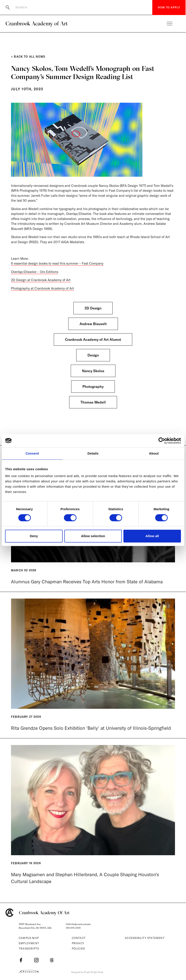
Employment (29, 943)
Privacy (78, 943)
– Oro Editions (35, 272)
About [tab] (154, 453)
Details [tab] (93, 453)
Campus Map (29, 938)
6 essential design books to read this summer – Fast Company (57, 263)
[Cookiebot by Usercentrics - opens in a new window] (162, 441)
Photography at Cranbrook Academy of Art (42, 288)
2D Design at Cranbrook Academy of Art (41, 280)
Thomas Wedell (93, 402)
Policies (78, 949)
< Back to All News (28, 57)
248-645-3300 (73, 928)
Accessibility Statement (145, 938)
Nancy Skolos (93, 371)
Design (93, 355)
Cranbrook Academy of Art (37, 23)
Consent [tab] (32, 453)
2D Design (93, 308)
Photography (93, 387)
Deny (34, 536)
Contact (79, 938)
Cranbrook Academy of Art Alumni (93, 339)
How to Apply (169, 7)
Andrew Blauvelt (93, 324)
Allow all (152, 536)
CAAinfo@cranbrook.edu (78, 924)
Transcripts (29, 949)
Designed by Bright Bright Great (87, 972)
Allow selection (93, 536)
